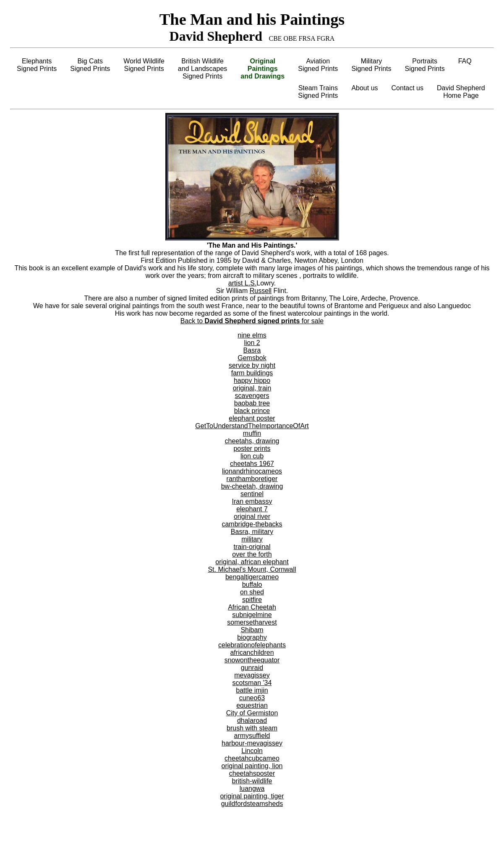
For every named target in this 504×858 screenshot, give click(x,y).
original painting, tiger (252, 796)
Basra (252, 350)
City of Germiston (252, 713)
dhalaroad (252, 721)
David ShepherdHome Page (461, 92)
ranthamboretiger (252, 479)
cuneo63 (252, 698)
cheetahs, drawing (252, 441)
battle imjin (252, 690)
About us (364, 88)
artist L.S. (243, 283)
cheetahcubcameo (252, 758)
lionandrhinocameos (252, 471)
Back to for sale (252, 321)
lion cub (252, 456)
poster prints (252, 449)
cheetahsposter (252, 773)
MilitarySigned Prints (371, 65)
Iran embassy (252, 501)
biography (252, 637)
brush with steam (252, 728)
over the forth (252, 554)
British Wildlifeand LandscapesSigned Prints (202, 69)
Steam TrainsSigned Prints (318, 92)
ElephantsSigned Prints (37, 65)
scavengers (252, 396)
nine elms (252, 335)
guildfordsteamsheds (252, 804)
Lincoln (252, 751)
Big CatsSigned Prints (90, 65)
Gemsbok (252, 358)
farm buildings (252, 373)
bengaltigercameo (252, 577)
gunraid (252, 668)
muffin (252, 433)
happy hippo (252, 381)
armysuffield (252, 736)
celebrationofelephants (252, 645)
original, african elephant (252, 562)
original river (252, 517)
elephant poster (252, 418)
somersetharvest (252, 622)
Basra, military (252, 532)
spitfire (252, 600)
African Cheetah (252, 607)
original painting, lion (252, 766)
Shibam (252, 630)
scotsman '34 (252, 683)
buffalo (252, 585)
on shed (252, 592)
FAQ (465, 61)
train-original (252, 547)
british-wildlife (252, 781)
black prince (252, 411)
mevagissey (252, 675)
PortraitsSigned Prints (425, 65)
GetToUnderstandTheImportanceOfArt (252, 426)
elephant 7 (252, 509)
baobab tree (252, 403)
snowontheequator (252, 660)
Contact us (407, 88)
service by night (252, 365)
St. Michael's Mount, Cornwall (252, 569)
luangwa (252, 789)
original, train (252, 388)
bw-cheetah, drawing (252, 486)
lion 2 (252, 343)
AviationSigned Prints (318, 65)
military (252, 539)
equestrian (252, 705)
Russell (261, 291)
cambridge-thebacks (252, 524)
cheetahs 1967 (252, 464)
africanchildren (252, 653)
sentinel (252, 494)
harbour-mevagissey (252, 743)
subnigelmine (252, 615)
